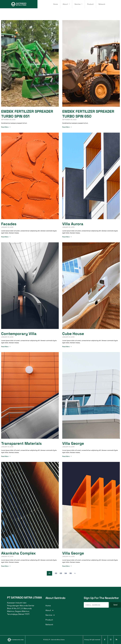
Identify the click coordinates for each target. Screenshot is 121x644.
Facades (9, 224)
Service (78, 4)
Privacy (86, 640)
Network (102, 4)
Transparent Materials (21, 443)
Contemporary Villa (19, 334)
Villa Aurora (73, 224)
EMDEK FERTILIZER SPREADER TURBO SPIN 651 (27, 114)
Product (90, 4)
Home (56, 4)
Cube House (73, 334)
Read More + (6, 127)
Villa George (73, 443)
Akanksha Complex (18, 553)
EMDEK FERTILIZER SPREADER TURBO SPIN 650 (88, 114)
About (66, 4)
